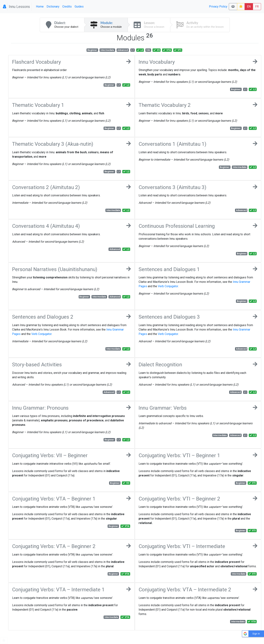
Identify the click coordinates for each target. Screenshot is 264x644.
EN (249, 7)
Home (40, 7)
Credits (67, 7)
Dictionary (53, 7)
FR (257, 7)
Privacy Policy (218, 7)
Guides (79, 7)
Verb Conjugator (168, 286)
